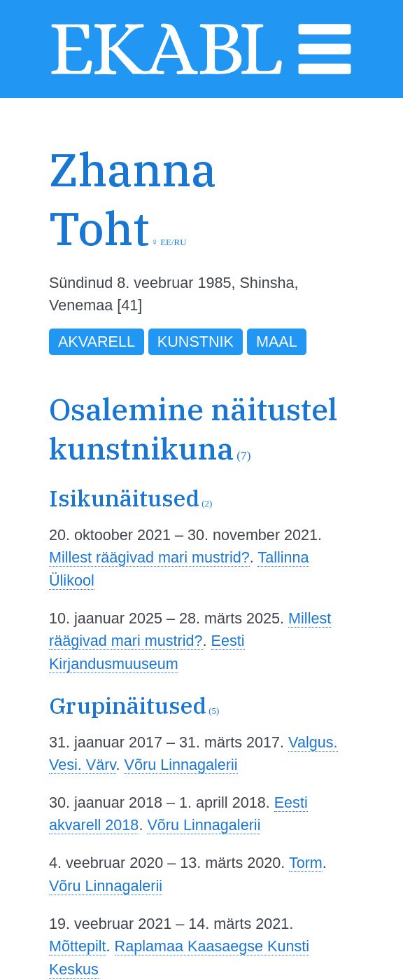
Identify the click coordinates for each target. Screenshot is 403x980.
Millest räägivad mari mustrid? (149, 557)
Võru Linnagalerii (181, 765)
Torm (306, 863)
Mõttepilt (78, 946)
